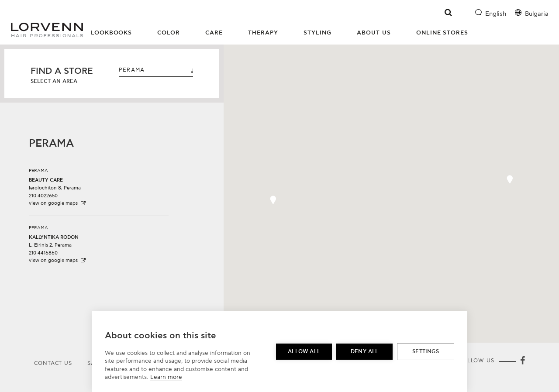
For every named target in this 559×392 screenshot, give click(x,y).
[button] (99, 184)
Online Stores (442, 33)
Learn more (166, 377)
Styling (317, 33)
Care (214, 33)
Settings (426, 352)
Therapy (263, 33)
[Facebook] (522, 361)
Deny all (365, 352)
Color (169, 33)
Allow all (304, 352)
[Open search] (449, 13)
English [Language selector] (496, 14)
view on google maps (58, 203)
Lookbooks (112, 33)
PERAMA (156, 70)
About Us (374, 33)
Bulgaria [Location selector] (537, 14)
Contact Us (53, 363)
